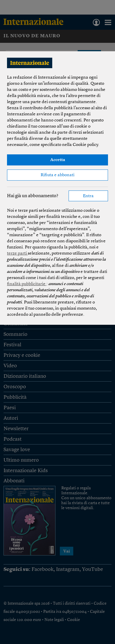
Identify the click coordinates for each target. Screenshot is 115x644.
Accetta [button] (58, 160)
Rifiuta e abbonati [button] (57, 175)
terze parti (17, 254)
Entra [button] (88, 196)
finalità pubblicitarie (27, 284)
